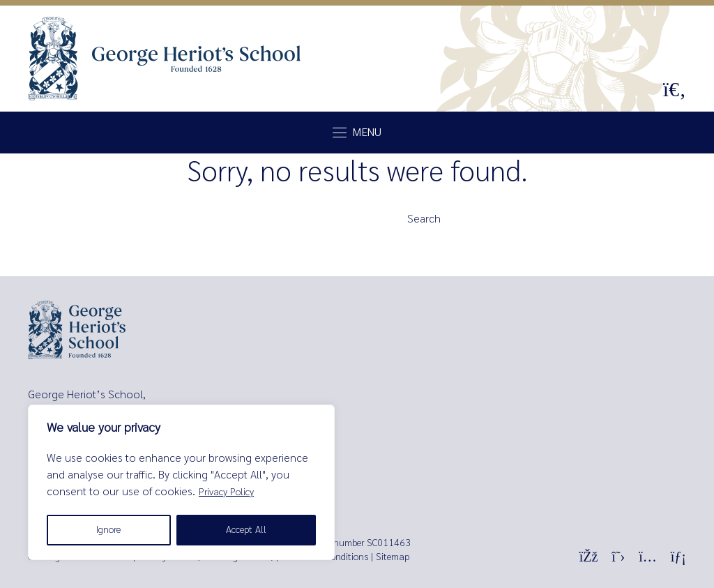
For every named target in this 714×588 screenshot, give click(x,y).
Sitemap (393, 557)
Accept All (246, 530)
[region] (181, 482)
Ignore (108, 530)
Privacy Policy (226, 492)
